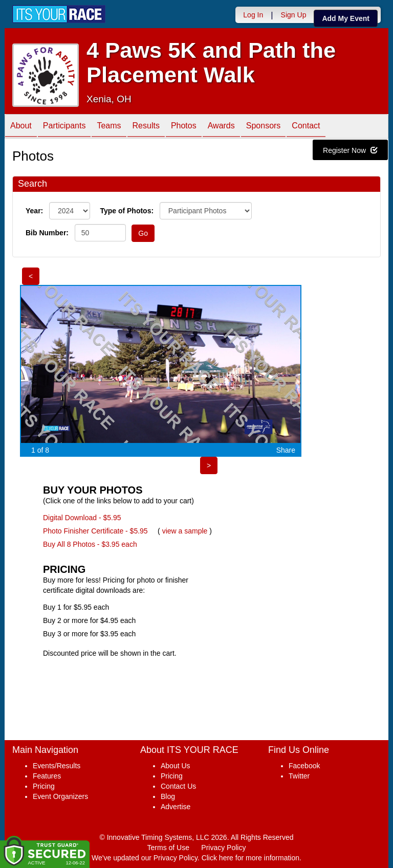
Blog (168, 796)
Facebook (304, 766)
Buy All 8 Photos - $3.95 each (90, 544)
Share (286, 450)
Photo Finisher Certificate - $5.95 (95, 531)
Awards (221, 127)
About (21, 127)
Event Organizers (60, 796)
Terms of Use (168, 848)
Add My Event (346, 18)
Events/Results (57, 766)
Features (47, 776)
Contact (306, 127)
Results (146, 127)
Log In (253, 15)
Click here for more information (250, 858)
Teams (109, 127)
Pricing (44, 786)
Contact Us (178, 786)
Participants (64, 127)
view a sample (185, 531)
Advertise (176, 807)
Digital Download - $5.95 (82, 518)
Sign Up (294, 15)
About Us (176, 766)
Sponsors (264, 127)
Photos (184, 127)
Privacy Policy (223, 848)
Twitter (299, 776)
